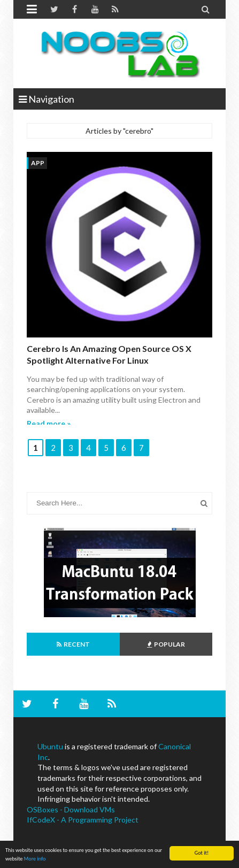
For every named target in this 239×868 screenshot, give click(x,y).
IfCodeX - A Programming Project (83, 820)
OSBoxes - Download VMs (71, 809)
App (38, 163)
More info (35, 859)
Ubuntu (50, 746)
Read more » (49, 423)
